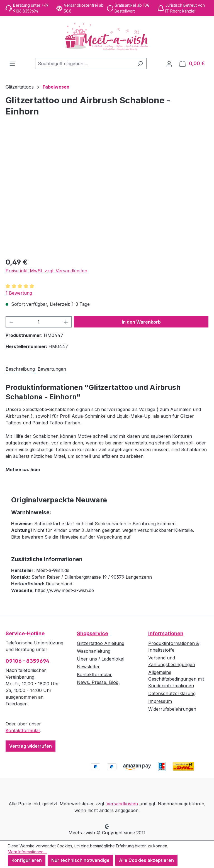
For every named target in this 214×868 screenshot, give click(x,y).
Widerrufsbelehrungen (172, 709)
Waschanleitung (94, 651)
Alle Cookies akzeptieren (146, 860)
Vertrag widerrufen (31, 746)
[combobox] (84, 63)
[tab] (20, 369)
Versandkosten (122, 804)
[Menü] (12, 63)
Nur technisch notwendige (80, 860)
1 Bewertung (19, 293)
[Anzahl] (39, 322)
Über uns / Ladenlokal (101, 659)
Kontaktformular (23, 730)
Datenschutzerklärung (172, 693)
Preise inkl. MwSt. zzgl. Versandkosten (46, 271)
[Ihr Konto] (169, 63)
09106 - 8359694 (27, 661)
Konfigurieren (27, 860)
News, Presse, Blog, (98, 682)
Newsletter (88, 667)
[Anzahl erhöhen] (66, 322)
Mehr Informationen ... (27, 852)
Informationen (166, 633)
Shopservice (93, 633)
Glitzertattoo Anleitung (101, 643)
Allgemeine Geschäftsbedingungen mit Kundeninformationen (176, 679)
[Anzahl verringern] (11, 322)
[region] (107, 192)
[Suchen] (140, 63)
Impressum (160, 701)
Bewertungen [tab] (52, 369)
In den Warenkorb (141, 322)
